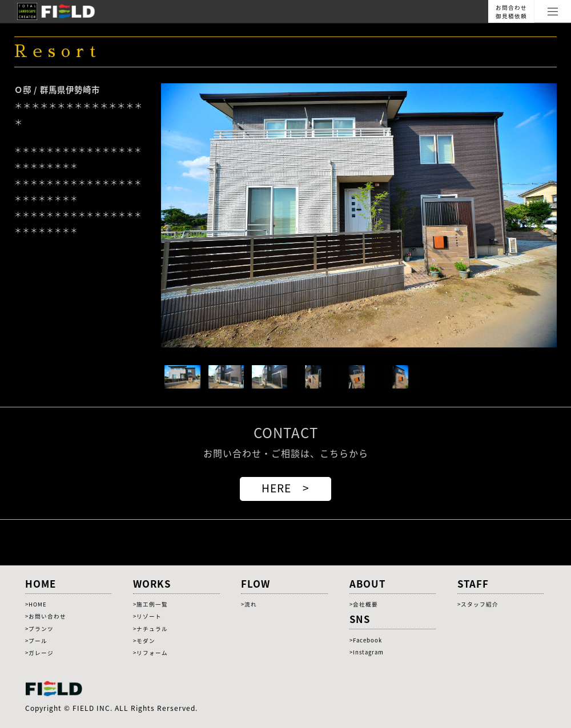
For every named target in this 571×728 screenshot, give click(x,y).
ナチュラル (152, 629)
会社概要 (365, 604)
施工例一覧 (152, 604)
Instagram (368, 652)
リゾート (149, 616)
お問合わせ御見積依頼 (511, 12)
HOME (38, 604)
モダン (146, 641)
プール (38, 641)
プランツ (41, 629)
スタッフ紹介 (480, 604)
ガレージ (41, 653)
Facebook (367, 640)
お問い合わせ (47, 616)
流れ (251, 604)
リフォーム (152, 653)
